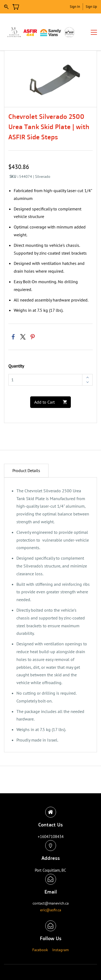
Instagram (60, 950)
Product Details (26, 470)
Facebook (40, 950)
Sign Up (91, 7)
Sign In (75, 7)
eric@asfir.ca (51, 910)
